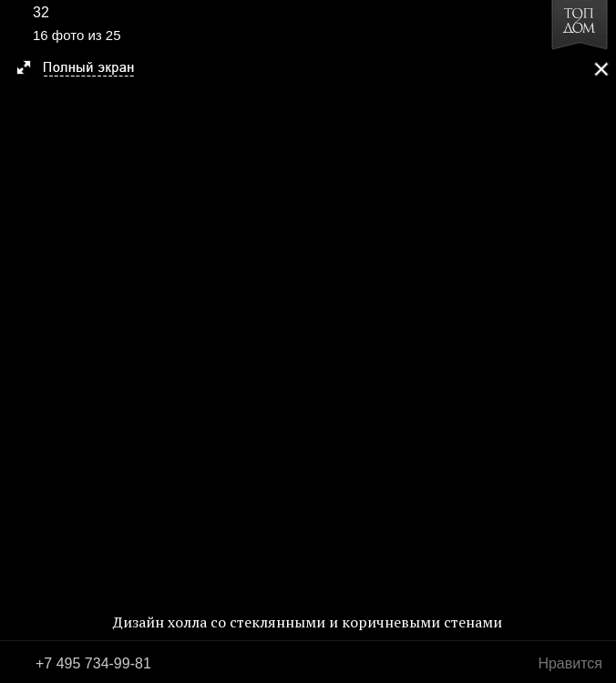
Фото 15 (20, 341)
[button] (83, 69)
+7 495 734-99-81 (93, 663)
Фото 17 (596, 341)
